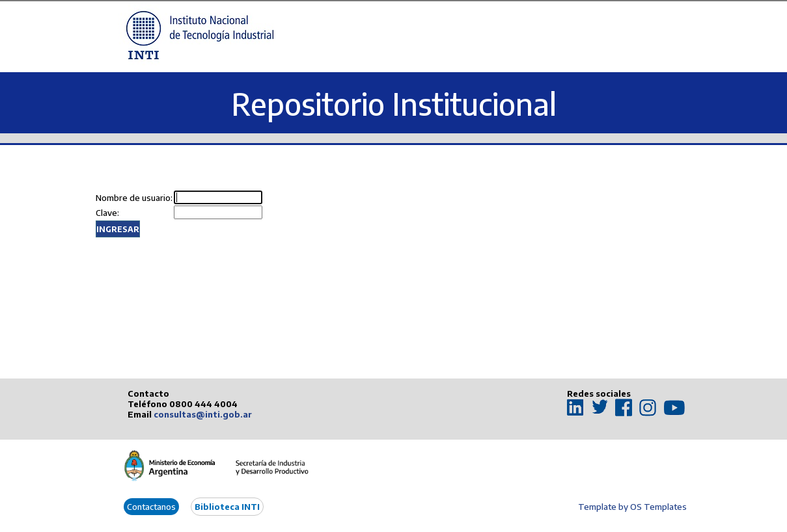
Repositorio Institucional (394, 104)
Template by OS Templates (632, 507)
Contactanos (151, 507)
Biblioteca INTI (227, 507)
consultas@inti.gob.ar (203, 414)
